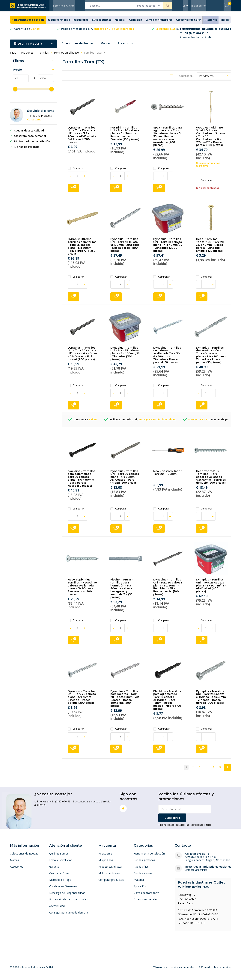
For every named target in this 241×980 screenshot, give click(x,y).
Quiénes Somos (59, 856)
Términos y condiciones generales (174, 970)
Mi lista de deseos (109, 876)
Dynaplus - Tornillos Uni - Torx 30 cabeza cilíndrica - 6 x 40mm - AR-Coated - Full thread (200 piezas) (82, 356)
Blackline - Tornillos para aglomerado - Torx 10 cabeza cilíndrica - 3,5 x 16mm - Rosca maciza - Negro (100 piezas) (167, 703)
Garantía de (27, 32)
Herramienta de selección (28, 22)
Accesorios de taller (188, 22)
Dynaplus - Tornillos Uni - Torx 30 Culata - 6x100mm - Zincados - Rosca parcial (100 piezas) (125, 248)
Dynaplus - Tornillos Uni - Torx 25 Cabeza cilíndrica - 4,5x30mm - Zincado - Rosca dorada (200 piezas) (211, 700)
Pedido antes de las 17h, (98, 32)
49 (220, 770)
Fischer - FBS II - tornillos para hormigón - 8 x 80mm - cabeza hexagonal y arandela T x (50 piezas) (122, 591)
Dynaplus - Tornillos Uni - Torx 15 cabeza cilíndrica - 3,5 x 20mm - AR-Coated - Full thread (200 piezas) (82, 137)
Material (120, 22)
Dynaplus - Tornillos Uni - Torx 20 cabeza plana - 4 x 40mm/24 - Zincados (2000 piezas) (168, 248)
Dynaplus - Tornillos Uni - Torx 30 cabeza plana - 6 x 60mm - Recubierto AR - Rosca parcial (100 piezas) (168, 590)
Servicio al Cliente (64, 6)
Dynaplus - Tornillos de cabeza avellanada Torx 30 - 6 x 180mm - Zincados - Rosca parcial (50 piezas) (167, 358)
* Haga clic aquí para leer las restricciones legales (185, 827)
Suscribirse (172, 820)
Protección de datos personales (69, 902)
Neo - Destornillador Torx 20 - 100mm (167, 475)
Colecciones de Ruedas (78, 46)
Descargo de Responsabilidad (67, 896)
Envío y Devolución (61, 863)
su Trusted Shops (177, 32)
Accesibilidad (57, 909)
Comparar (76, 171)
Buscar (168, 6)
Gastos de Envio (59, 876)
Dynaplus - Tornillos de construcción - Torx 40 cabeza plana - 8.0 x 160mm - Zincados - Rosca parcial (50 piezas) (211, 358)
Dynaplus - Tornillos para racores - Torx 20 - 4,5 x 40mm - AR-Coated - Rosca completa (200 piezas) (125, 701)
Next (228, 770)
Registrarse (105, 856)
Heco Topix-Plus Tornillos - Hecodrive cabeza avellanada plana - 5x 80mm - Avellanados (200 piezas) (82, 590)
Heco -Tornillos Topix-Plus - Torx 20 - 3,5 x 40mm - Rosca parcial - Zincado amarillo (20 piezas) (211, 248)
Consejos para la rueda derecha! (69, 915)
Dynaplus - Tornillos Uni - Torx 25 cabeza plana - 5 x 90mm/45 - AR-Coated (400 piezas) (211, 588)
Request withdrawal (110, 869)
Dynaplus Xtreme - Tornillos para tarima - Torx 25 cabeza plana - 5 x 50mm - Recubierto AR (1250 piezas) (82, 249)
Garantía (54, 869)
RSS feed (204, 970)
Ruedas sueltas (102, 22)
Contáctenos (35, 122)
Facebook (123, 810)
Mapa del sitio (223, 970)
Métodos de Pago (60, 883)
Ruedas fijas (81, 22)
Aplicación (135, 22)
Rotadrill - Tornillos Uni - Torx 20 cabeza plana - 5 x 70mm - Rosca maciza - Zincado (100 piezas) (125, 136)
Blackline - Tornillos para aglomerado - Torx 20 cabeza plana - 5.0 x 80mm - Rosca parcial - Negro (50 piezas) (82, 481)
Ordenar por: (187, 78)
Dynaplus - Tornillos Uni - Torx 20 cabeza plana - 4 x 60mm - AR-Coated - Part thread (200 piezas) (125, 480)
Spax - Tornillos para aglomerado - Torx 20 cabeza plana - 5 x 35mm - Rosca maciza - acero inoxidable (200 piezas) (168, 139)
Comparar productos (111, 883)
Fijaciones (211, 22)
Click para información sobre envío (208, 167)
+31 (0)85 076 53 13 (197, 856)
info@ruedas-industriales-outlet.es (208, 869)
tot (32, 81)
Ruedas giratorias (59, 22)
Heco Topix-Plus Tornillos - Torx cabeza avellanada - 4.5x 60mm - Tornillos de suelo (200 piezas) (211, 480)
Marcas (225, 22)
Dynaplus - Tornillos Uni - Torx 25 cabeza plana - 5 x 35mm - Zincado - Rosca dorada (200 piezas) (82, 700)
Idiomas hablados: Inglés (206, 36)
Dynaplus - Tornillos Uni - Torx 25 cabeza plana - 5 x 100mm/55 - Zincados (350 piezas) (125, 356)
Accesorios (127, 46)
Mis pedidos (106, 863)
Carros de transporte (159, 22)
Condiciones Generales (63, 889)
